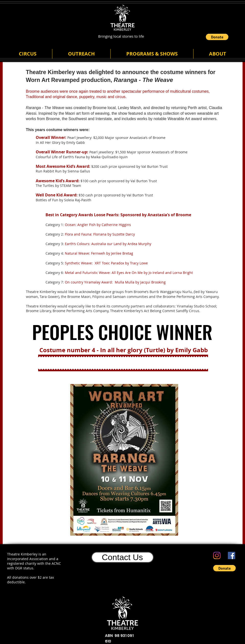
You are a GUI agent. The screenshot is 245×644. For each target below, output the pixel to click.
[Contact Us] (122, 557)
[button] (217, 37)
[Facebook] (232, 555)
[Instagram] (217, 555)
